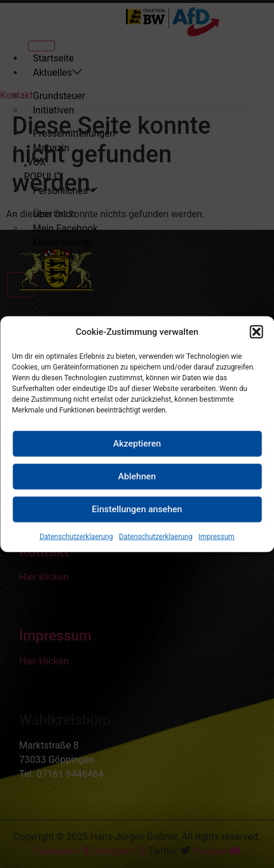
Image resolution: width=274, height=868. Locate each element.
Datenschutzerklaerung (76, 536)
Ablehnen (137, 476)
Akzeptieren (137, 444)
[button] (256, 332)
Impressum (216, 536)
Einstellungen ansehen (137, 509)
